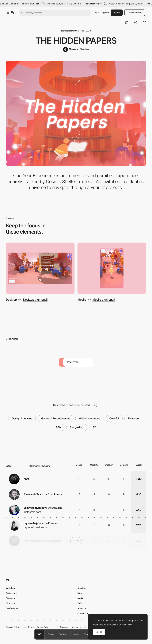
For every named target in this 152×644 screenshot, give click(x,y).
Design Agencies (22, 418)
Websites (10, 588)
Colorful (114, 418)
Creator (51, 634)
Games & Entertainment (56, 418)
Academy (82, 588)
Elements (88, 634)
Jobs (80, 593)
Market (81, 598)
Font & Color (64, 634)
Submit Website (135, 13)
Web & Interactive (90, 418)
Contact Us (83, 613)
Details (76, 634)
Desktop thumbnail (35, 300)
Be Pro (117, 13)
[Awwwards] (13, 13)
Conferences (12, 608)
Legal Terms (28, 627)
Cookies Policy (13, 627)
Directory (10, 603)
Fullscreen (134, 418)
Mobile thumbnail (104, 300)
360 (58, 427)
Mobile (82, 300)
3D (94, 427)
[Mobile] (112, 268)
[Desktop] (40, 268)
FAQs (80, 603)
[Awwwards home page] (40, 634)
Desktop (11, 300)
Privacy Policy (43, 627)
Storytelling (77, 427)
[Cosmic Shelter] (76, 49)
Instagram (76, 627)
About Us (82, 608)
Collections (11, 593)
